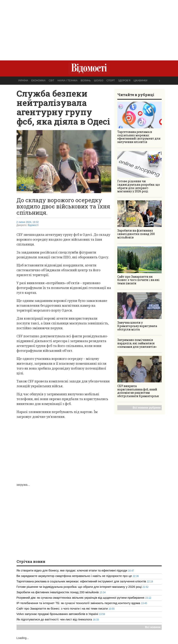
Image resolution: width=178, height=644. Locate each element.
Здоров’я (124, 81)
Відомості (33, 225)
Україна (23, 81)
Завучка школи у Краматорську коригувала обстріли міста (137, 326)
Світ (52, 81)
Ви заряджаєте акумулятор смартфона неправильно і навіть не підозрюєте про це (74, 576)
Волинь (86, 81)
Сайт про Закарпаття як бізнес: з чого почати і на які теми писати (138, 280)
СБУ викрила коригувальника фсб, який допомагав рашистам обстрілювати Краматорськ (138, 391)
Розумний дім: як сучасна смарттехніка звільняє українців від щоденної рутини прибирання (80, 598)
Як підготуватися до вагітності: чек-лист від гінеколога (55, 619)
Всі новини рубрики (147, 408)
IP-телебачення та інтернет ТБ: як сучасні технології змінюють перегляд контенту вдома (78, 603)
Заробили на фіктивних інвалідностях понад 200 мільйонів (136, 234)
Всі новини (153, 627)
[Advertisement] (89, 28)
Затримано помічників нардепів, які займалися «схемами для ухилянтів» (137, 343)
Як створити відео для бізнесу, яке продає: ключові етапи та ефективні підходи (72, 570)
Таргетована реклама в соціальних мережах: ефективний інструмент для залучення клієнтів (139, 137)
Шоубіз (99, 81)
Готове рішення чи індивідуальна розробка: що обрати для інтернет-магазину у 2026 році (139, 186)
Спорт (111, 81)
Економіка (38, 81)
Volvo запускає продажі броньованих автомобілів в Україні (58, 614)
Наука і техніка (67, 81)
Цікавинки (141, 81)
